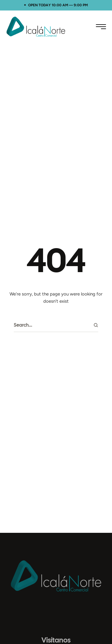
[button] (101, 27)
